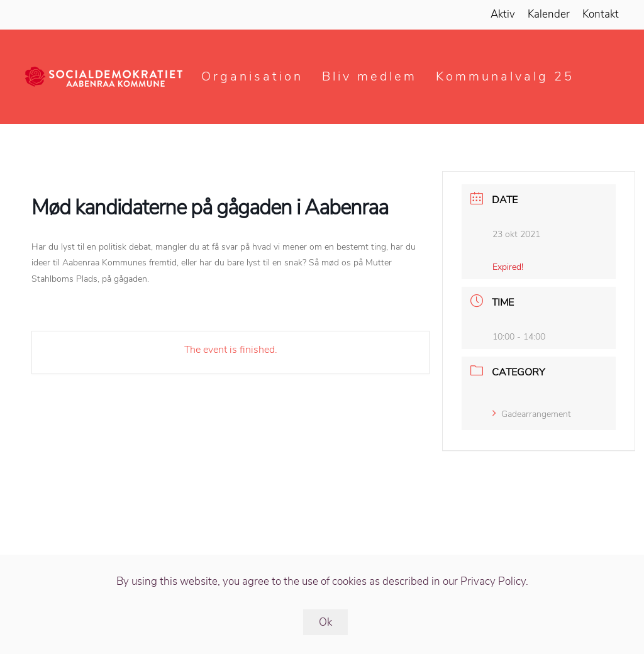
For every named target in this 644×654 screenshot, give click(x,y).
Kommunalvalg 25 (505, 76)
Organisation (252, 76)
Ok (325, 622)
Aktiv (503, 14)
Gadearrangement (532, 414)
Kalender (549, 14)
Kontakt (601, 14)
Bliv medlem (369, 76)
